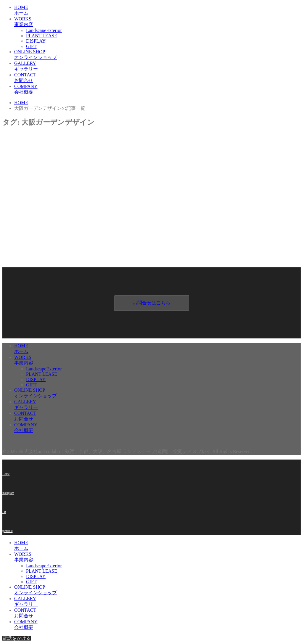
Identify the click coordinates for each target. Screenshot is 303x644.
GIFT (31, 46)
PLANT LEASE (42, 36)
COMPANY (157, 90)
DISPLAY (36, 41)
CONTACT (157, 78)
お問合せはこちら (151, 303)
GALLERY (157, 66)
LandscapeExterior (44, 30)
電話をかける (17, 638)
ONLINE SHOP (157, 55)
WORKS (157, 22)
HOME (157, 11)
